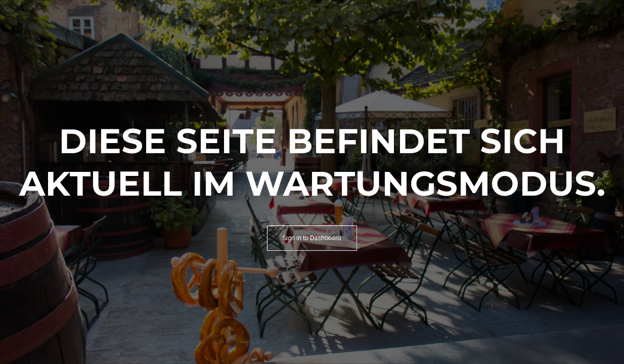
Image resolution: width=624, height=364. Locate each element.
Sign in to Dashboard (312, 238)
